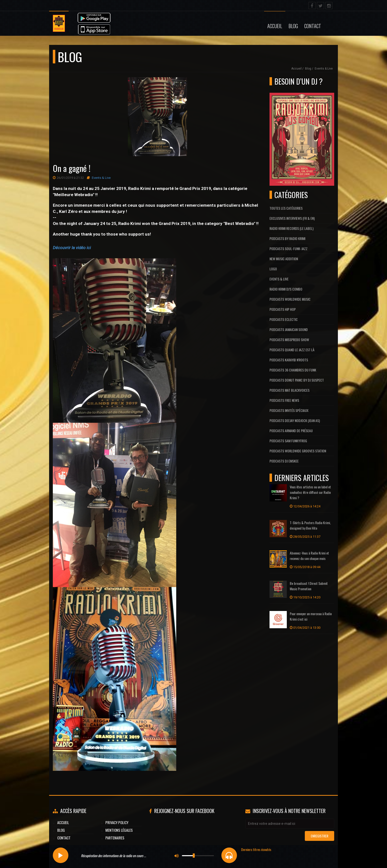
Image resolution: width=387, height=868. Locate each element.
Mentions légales (119, 830)
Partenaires (115, 838)
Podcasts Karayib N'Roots (289, 360)
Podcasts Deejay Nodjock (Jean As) (295, 420)
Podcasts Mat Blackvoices (290, 390)
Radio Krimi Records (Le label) (291, 228)
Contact (313, 26)
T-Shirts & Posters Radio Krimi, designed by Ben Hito (310, 525)
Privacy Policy (117, 822)
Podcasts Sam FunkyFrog (288, 441)
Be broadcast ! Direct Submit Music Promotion (309, 586)
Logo (273, 269)
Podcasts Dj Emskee (284, 461)
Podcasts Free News (284, 400)
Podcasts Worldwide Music (290, 299)
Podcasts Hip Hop (283, 309)
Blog (293, 26)
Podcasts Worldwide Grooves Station (298, 451)
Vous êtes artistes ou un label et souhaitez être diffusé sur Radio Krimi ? (310, 492)
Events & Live (324, 69)
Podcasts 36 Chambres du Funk (293, 370)
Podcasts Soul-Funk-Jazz (289, 249)
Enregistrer (319, 836)
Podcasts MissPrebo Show (289, 340)
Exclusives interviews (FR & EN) (292, 218)
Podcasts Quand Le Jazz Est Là (292, 350)
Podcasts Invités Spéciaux (289, 410)
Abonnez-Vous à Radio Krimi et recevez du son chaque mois (309, 556)
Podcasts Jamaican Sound (289, 329)
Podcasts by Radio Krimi (287, 238)
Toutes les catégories (286, 208)
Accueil (275, 26)
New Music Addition (284, 259)
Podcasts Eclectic (284, 319)
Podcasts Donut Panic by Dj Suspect (297, 380)
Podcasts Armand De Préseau (291, 431)
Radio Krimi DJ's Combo (286, 289)
